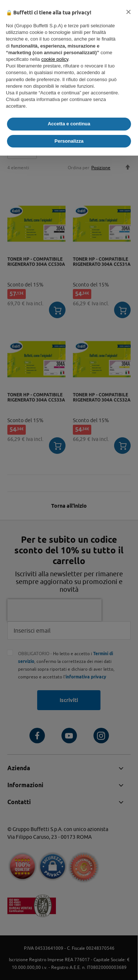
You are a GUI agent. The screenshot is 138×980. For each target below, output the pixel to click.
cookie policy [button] (55, 59)
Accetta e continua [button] (69, 124)
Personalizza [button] (69, 141)
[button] (128, 12)
